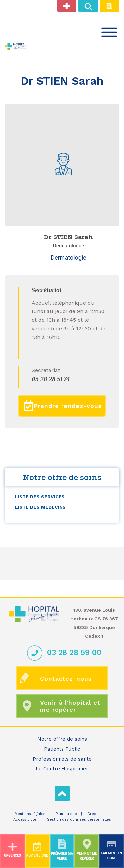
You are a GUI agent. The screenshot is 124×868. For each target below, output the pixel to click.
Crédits (94, 814)
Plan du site (66, 814)
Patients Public (62, 749)
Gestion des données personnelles (79, 820)
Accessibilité (25, 820)
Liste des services (40, 497)
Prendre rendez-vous (63, 406)
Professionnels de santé (62, 759)
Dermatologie (68, 257)
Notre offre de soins (62, 739)
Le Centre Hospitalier (62, 769)
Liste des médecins (40, 507)
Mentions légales (30, 814)
